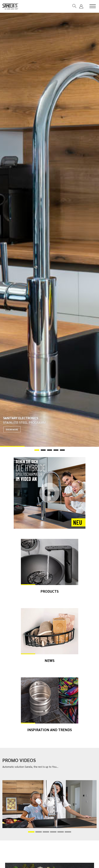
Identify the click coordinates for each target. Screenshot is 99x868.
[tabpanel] (49, 230)
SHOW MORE (12, 429)
